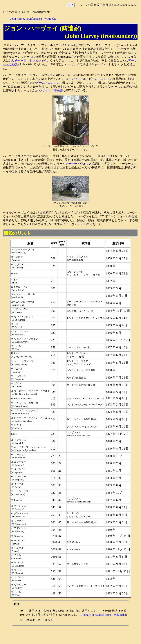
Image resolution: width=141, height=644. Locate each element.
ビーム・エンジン (48, 83)
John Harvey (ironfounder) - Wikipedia (33, 19)
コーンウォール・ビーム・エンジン (89, 79)
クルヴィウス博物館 (49, 90)
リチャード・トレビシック (29, 60)
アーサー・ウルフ (77, 164)
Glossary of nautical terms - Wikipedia (103, 615)
